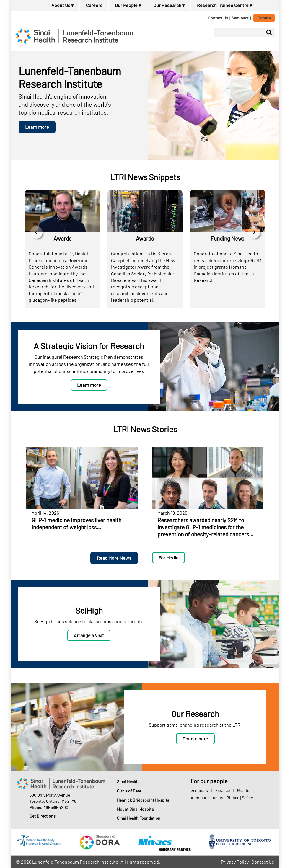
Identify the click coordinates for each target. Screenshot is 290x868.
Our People (128, 5)
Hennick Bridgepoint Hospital (144, 800)
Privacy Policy (235, 862)
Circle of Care (129, 791)
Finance (223, 790)
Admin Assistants (207, 798)
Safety (247, 798)
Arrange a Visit (89, 635)
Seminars (240, 18)
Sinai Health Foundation (139, 818)
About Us (62, 5)
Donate (264, 18)
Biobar (233, 798)
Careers (94, 5)
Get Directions (43, 816)
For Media (168, 558)
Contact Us (218, 18)
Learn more (37, 127)
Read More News (114, 558)
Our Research (169, 5)
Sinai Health (128, 782)
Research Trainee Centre (224, 5)
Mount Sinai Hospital (136, 809)
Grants (243, 790)
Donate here (195, 739)
